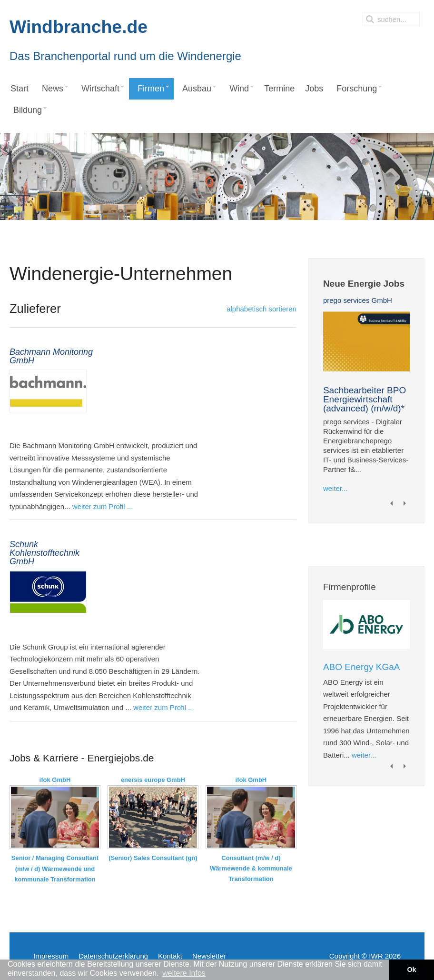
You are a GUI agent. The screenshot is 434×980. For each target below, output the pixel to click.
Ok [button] (411, 970)
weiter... (335, 488)
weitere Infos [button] (184, 973)
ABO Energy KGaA (362, 667)
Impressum (51, 956)
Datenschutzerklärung (113, 956)
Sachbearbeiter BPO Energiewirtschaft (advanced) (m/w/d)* (365, 399)
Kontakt (170, 956)
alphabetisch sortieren (261, 309)
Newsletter (209, 956)
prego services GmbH (358, 300)
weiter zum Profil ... (103, 506)
